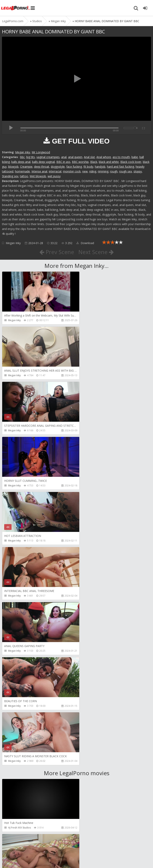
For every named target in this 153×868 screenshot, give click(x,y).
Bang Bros (14, 662)
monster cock (72, 171)
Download (85, 243)
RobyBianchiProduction (97, 717)
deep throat (42, 167)
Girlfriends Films (93, 607)
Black (94, 162)
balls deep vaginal (43, 162)
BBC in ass (63, 162)
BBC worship (80, 162)
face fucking (74, 167)
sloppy (138, 171)
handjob (100, 167)
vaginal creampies (48, 157)
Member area (30, 846)
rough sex (126, 171)
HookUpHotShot (18, 772)
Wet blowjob (38, 176)
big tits (31, 157)
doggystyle (58, 167)
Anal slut (89, 157)
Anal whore (104, 157)
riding (93, 171)
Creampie (26, 167)
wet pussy (54, 176)
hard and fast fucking (121, 167)
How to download (59, 846)
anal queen (75, 157)
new (85, 171)
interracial (55, 171)
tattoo (24, 176)
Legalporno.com (16, 8)
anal (64, 157)
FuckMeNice (15, 828)
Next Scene (96, 252)
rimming (103, 171)
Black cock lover (131, 162)
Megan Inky (23, 152)
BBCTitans (14, 717)
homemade (22, 171)
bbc (22, 157)
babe (135, 157)
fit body (88, 167)
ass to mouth (121, 157)
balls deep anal (21, 162)
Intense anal (39, 171)
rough (114, 171)
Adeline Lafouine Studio (97, 662)
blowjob (13, 167)
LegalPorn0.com (31, 858)
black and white (109, 162)
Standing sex (10, 176)
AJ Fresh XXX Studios (20, 607)
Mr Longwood (41, 152)
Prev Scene (56, 252)
